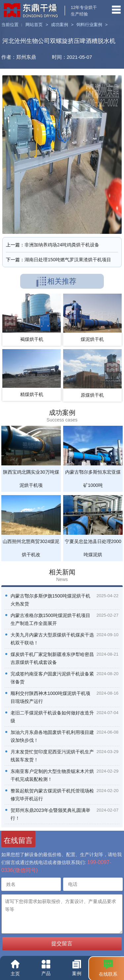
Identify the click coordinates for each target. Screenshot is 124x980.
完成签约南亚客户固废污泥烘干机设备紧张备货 (52, 678)
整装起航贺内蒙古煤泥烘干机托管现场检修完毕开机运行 (52, 795)
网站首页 (34, 25)
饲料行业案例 (89, 25)
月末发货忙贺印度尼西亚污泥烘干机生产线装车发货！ (52, 756)
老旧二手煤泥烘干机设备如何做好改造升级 (52, 717)
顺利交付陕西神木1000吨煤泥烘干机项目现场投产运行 (50, 697)
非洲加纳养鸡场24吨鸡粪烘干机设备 (62, 245)
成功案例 (60, 25)
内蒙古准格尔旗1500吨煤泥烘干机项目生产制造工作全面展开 (50, 619)
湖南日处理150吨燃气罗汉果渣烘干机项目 (68, 260)
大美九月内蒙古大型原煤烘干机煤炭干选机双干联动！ (52, 639)
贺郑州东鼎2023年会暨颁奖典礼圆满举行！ (50, 814)
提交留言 (62, 944)
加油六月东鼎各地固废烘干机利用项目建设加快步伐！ (52, 736)
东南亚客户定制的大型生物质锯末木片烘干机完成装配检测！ (52, 775)
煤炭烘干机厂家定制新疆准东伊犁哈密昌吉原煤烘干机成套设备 (52, 658)
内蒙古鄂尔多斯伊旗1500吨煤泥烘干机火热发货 (50, 600)
